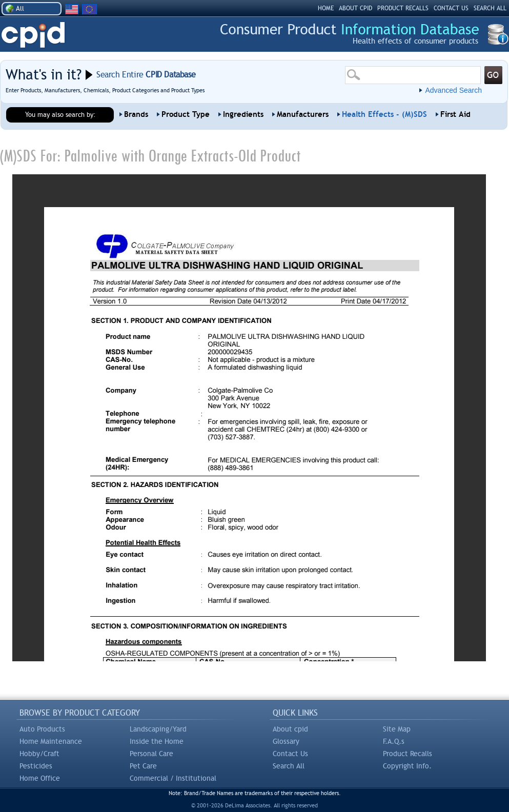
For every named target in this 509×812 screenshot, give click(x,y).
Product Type (186, 114)
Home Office (40, 778)
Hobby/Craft (39, 754)
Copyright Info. (407, 766)
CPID (33, 35)
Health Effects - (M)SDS (384, 114)
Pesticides (36, 766)
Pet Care (143, 766)
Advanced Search (453, 90)
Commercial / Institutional (173, 778)
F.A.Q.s (394, 741)
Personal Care (151, 754)
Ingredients (243, 114)
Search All (289, 766)
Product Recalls (408, 754)
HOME (326, 8)
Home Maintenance (51, 741)
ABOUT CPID (355, 8)
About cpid (290, 729)
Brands (136, 114)
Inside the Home (157, 741)
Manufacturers (303, 114)
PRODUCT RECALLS (403, 8)
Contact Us (290, 754)
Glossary (286, 741)
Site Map (397, 729)
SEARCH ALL (490, 8)
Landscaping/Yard (158, 729)
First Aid (455, 114)
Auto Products (42, 729)
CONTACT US (451, 8)
